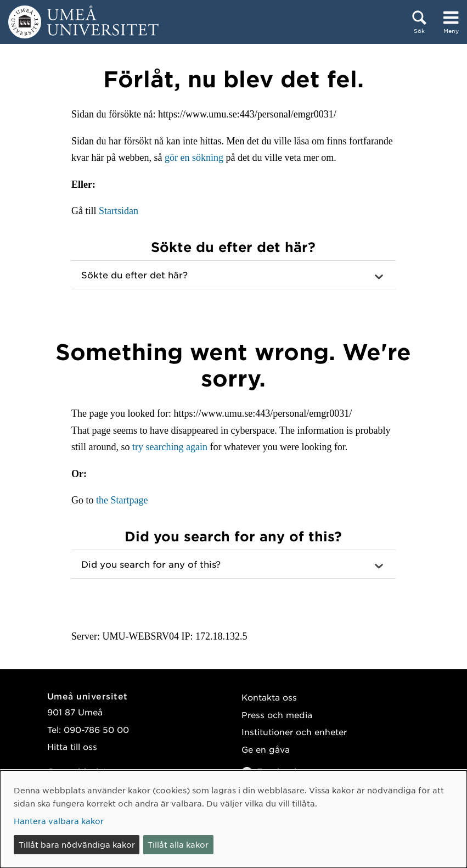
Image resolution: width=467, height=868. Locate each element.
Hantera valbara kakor (59, 821)
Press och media (277, 715)
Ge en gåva (266, 749)
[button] (234, 275)
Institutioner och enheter (294, 732)
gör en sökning (194, 158)
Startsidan (119, 211)
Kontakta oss (269, 697)
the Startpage (122, 500)
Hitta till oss (72, 746)
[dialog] (234, 819)
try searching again (170, 447)
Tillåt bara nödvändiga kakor (77, 844)
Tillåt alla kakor (178, 844)
